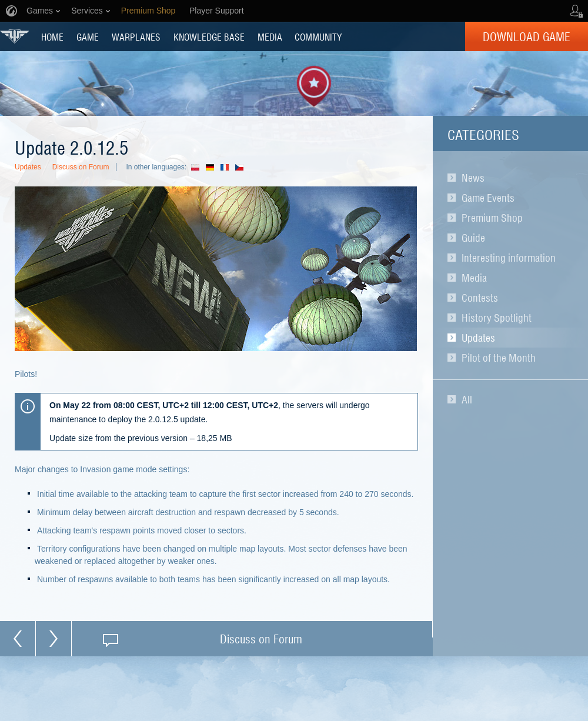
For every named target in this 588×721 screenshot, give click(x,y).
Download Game (527, 36)
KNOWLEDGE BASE (209, 36)
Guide (473, 238)
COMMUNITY (318, 36)
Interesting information (509, 258)
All (467, 399)
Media (474, 278)
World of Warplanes (15, 36)
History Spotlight (497, 318)
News (473, 178)
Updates (478, 338)
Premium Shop (492, 218)
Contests (480, 298)
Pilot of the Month (499, 358)
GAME (88, 36)
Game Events (488, 198)
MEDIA (270, 36)
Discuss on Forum (81, 167)
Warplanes (136, 36)
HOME (52, 36)
